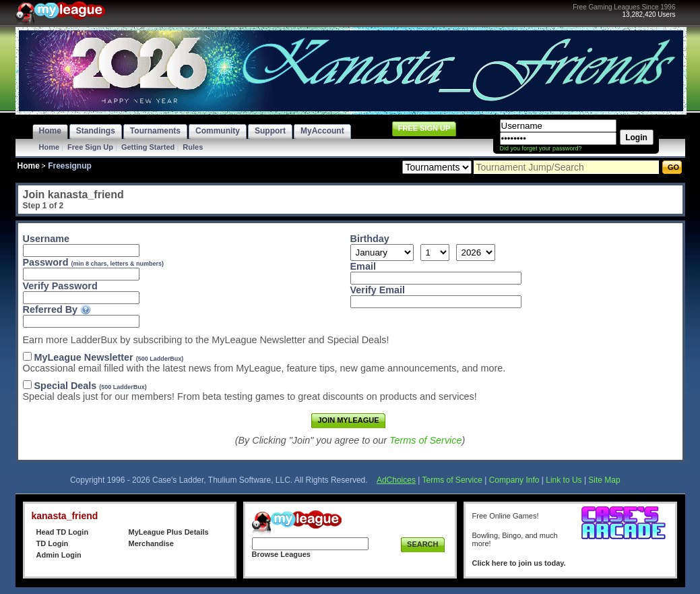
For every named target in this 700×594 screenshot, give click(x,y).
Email (363, 266)
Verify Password (60, 286)
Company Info (514, 480)
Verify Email (378, 290)
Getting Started (148, 147)
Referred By (51, 309)
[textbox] (81, 321)
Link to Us (564, 480)
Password (94, 262)
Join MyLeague (348, 420)
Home (50, 147)
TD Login (53, 543)
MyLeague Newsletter (109, 357)
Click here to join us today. (519, 563)
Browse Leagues (281, 554)
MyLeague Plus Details (169, 532)
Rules (193, 147)
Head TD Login (63, 532)
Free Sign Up (90, 147)
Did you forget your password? (541, 148)
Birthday (370, 239)
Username (49, 239)
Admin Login (59, 555)
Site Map (604, 480)
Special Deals (91, 386)
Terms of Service (425, 440)
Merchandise (151, 543)
